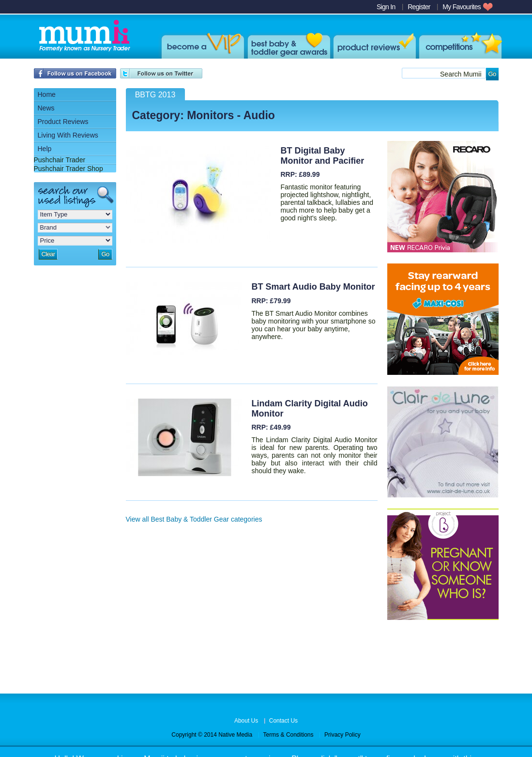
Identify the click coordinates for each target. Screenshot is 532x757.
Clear (48, 254)
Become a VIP (201, 45)
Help (45, 149)
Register (419, 7)
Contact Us (283, 721)
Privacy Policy (342, 735)
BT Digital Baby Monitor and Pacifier (323, 156)
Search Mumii (461, 74)
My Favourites (462, 7)
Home (47, 94)
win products (459, 45)
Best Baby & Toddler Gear (287, 45)
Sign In (386, 7)
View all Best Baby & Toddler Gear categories (194, 519)
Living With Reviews (68, 135)
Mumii (84, 37)
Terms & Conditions (289, 735)
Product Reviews (373, 45)
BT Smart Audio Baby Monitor (313, 287)
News (46, 108)
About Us (246, 721)
